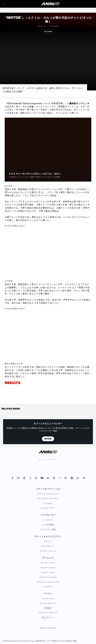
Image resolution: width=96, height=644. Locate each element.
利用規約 (48, 608)
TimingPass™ (48, 504)
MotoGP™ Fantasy (48, 563)
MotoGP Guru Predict (48, 577)
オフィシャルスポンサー (48, 494)
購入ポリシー (48, 618)
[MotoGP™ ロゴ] (50, 4)
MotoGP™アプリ (48, 508)
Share (48, 32)
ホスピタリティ (48, 546)
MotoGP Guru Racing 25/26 (48, 582)
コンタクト (48, 520)
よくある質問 (48, 525)
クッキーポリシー (48, 603)
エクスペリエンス (48, 551)
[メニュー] (4, 4)
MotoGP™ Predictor (48, 568)
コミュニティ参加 (48, 530)
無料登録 (48, 439)
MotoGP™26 (48, 587)
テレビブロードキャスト (48, 499)
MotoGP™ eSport (48, 572)
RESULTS (13, 383)
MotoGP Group (48, 599)
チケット (48, 542)
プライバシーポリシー (48, 613)
